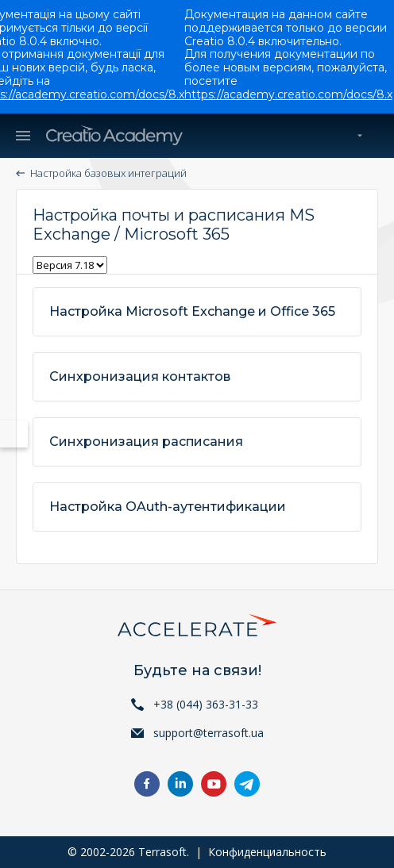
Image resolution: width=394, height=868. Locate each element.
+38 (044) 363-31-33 (206, 704)
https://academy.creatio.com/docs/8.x (288, 94)
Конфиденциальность (267, 852)
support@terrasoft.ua (209, 733)
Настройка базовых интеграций (108, 173)
